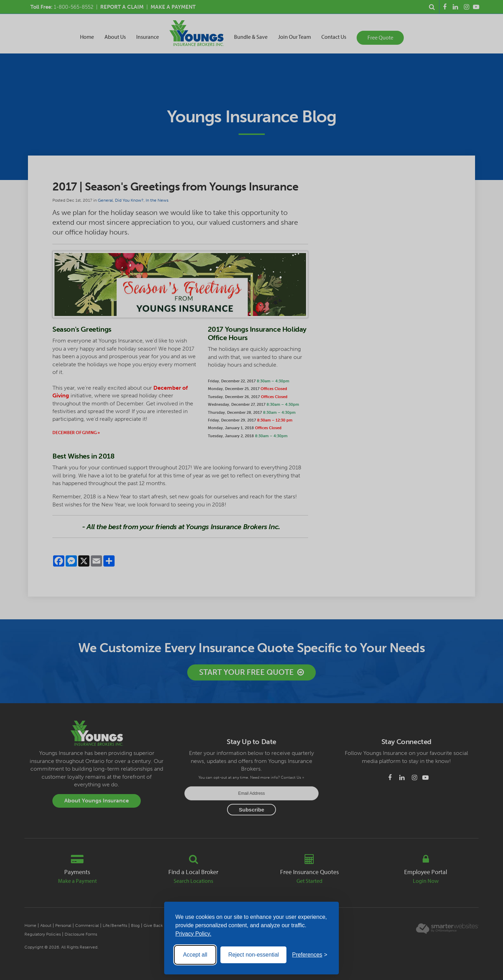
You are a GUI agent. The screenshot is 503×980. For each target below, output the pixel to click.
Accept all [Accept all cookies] (195, 955)
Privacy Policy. (193, 934)
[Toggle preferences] (310, 955)
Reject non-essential (253, 955)
